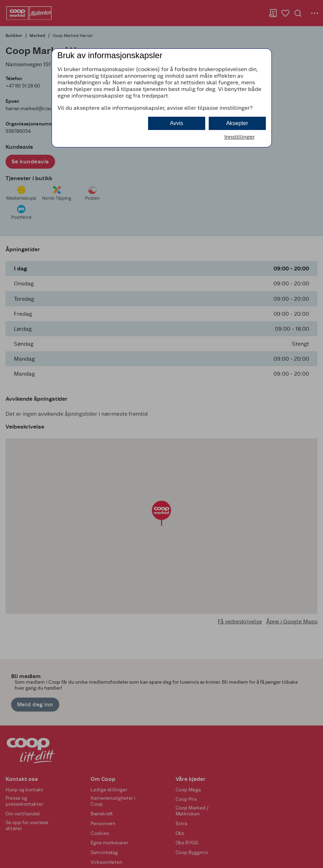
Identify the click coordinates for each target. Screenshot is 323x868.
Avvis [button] (177, 123)
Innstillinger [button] (240, 137)
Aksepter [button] (237, 123)
